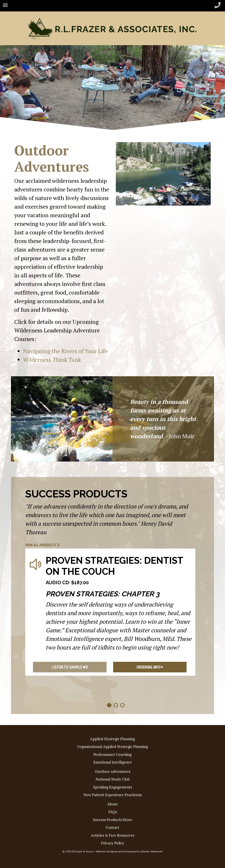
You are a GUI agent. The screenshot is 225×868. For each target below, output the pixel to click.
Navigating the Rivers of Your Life (65, 351)
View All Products (42, 545)
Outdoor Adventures (113, 771)
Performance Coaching (112, 754)
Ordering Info (150, 667)
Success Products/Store (113, 820)
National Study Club (113, 779)
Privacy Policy (113, 843)
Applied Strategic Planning (112, 739)
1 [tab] (109, 705)
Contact (112, 827)
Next (206, 622)
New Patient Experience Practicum (113, 795)
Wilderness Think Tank (52, 360)
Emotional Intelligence (113, 762)
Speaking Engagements (113, 787)
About (112, 804)
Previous (19, 622)
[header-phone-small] (218, 5)
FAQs (113, 812)
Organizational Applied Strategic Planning (112, 747)
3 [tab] (122, 705)
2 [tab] (116, 705)
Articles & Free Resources (113, 835)
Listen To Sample (70, 667)
